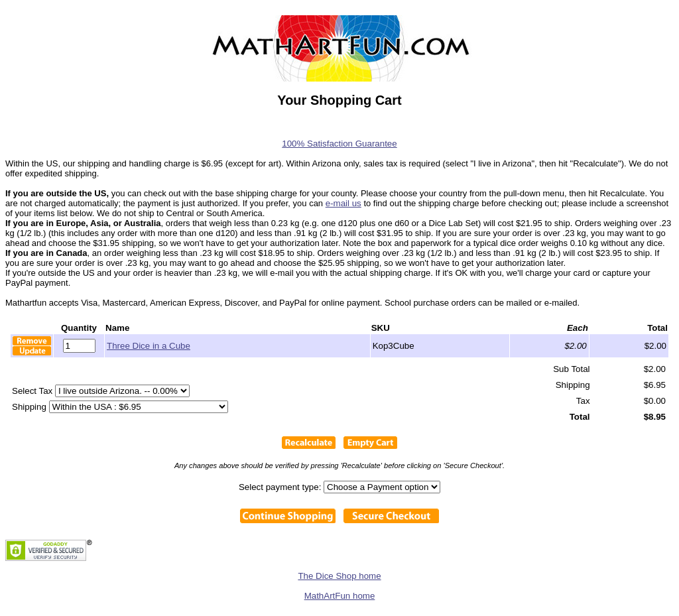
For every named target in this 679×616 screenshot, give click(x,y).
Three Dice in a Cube (149, 346)
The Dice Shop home (339, 576)
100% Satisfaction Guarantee (339, 144)
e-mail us (343, 203)
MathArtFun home (340, 596)
